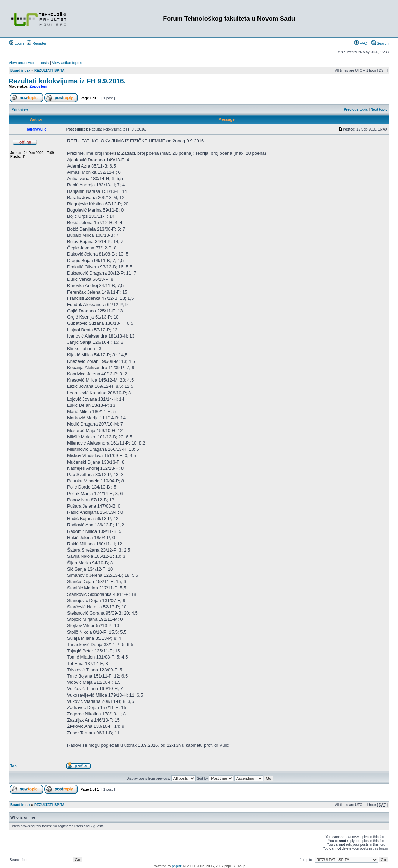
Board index (20, 70)
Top (13, 766)
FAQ (361, 43)
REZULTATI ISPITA (49, 70)
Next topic (379, 110)
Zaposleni (39, 86)
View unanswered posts (29, 63)
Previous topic (356, 110)
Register (37, 43)
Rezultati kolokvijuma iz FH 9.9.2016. (67, 81)
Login (17, 43)
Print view (20, 110)
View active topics (67, 63)
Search (380, 43)
